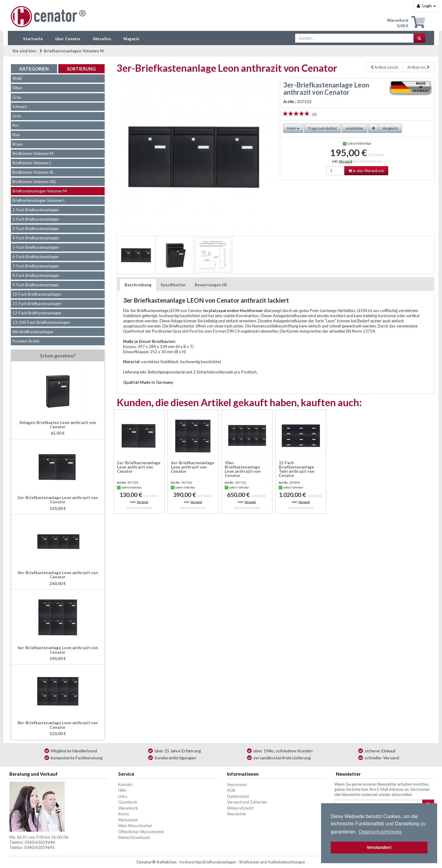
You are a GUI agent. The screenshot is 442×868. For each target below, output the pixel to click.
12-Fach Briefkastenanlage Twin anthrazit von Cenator (297, 469)
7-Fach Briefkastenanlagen (36, 266)
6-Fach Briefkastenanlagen (36, 257)
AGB (231, 790)
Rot (16, 125)
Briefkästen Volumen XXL (34, 182)
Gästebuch (128, 802)
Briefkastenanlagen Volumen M (74, 51)
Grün (17, 116)
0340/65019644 (40, 842)
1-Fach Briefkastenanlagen (36, 210)
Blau (16, 135)
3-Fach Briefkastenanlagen (36, 229)
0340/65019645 (39, 847)
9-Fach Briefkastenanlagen (36, 285)
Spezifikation (173, 285)
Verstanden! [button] (379, 847)
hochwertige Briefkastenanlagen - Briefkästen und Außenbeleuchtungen (242, 862)
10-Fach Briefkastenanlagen (37, 294)
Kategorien (34, 69)
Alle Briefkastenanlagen (33, 332)
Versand (346, 161)
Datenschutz (238, 796)
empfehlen (354, 128)
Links (123, 796)
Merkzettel (128, 820)
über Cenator (68, 39)
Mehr (293, 128)
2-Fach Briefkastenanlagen (36, 219)
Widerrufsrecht (240, 808)
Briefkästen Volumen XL (33, 172)
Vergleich (390, 128)
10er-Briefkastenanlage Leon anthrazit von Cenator (243, 469)
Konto (124, 814)
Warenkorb (128, 808)
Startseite (33, 39)
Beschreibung (138, 285)
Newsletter (237, 814)
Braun (18, 144)
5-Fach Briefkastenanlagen (36, 247)
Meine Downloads (134, 837)
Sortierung (81, 69)
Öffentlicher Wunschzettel (141, 832)
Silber (17, 88)
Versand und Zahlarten (247, 802)
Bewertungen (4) (211, 285)
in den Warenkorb (366, 171)
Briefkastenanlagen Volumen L (39, 200)
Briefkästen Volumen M (33, 153)
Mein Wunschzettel (135, 826)
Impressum (237, 784)
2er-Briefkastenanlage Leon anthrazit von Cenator (139, 467)
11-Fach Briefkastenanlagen (37, 304)
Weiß (17, 78)
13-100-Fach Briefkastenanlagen (41, 322)
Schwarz (20, 107)
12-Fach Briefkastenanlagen (37, 313)
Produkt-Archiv (26, 341)
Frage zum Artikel (322, 128)
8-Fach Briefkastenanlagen (36, 275)
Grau (17, 97)
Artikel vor (418, 67)
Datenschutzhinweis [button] (380, 832)
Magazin (131, 39)
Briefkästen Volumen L (32, 163)
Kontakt (125, 784)
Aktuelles (102, 39)
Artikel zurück (385, 67)
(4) (314, 114)
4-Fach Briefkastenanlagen (36, 238)
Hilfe (122, 790)
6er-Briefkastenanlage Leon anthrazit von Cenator (193, 467)
